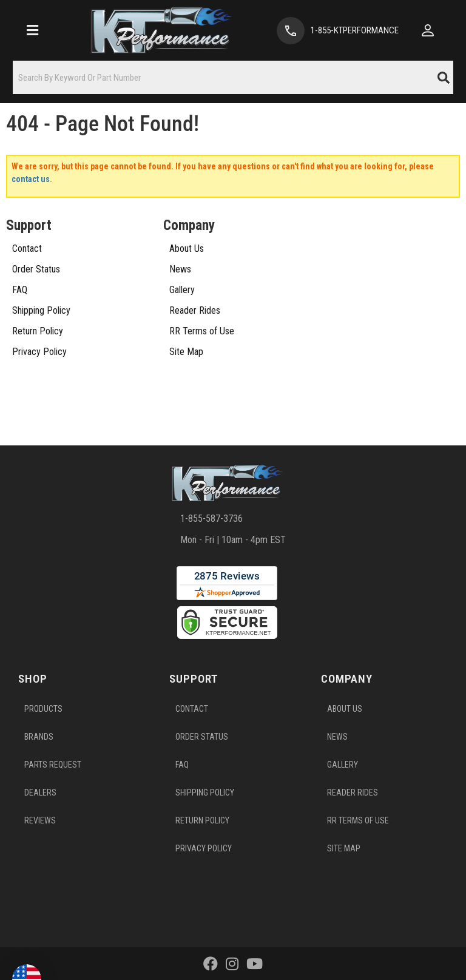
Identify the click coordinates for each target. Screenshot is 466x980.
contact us (31, 179)
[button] (233, 77)
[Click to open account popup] (428, 30)
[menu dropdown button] (32, 30)
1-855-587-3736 (211, 519)
